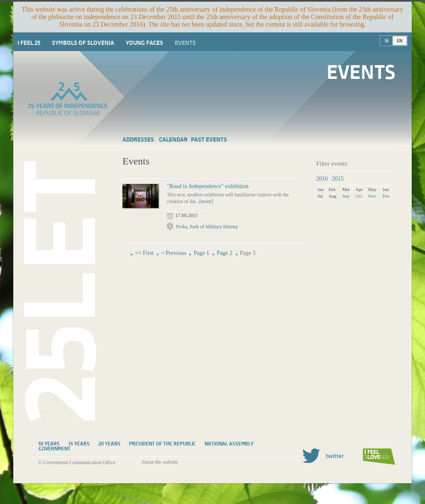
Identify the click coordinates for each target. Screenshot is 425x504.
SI (387, 41)
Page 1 (201, 253)
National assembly (229, 444)
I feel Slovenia (379, 457)
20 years (109, 444)
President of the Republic (162, 444)
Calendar (173, 139)
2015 (338, 179)
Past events (209, 139)
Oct (359, 196)
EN (400, 41)
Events (185, 43)
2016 (322, 179)
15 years (79, 444)
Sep (346, 196)
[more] (206, 201)
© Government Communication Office (77, 462)
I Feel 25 (29, 43)
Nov (372, 196)
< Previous (173, 253)
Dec (386, 196)
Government (55, 449)
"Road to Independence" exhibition (208, 186)
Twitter (323, 456)
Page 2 (225, 253)
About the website (160, 462)
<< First (144, 253)
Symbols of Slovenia (83, 43)
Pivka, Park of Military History (207, 227)
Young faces (144, 43)
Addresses (138, 139)
